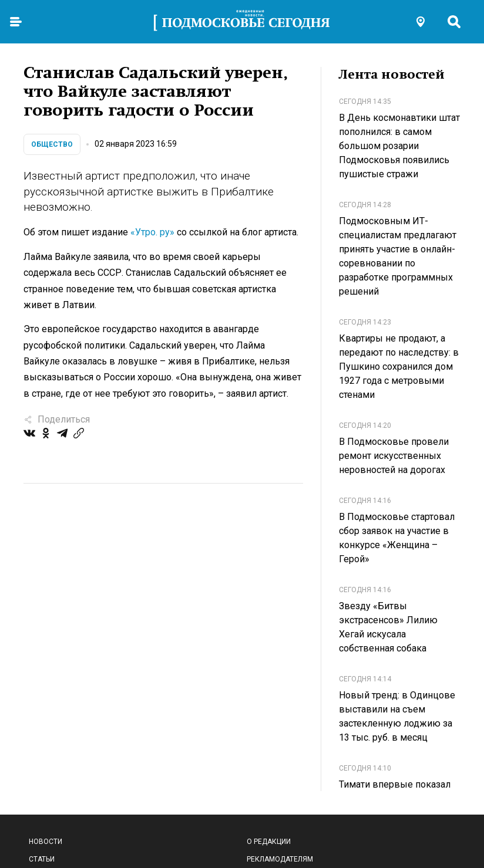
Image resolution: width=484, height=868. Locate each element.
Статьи (42, 859)
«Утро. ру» (152, 232)
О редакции (269, 842)
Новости (46, 842)
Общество (52, 144)
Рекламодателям (280, 859)
